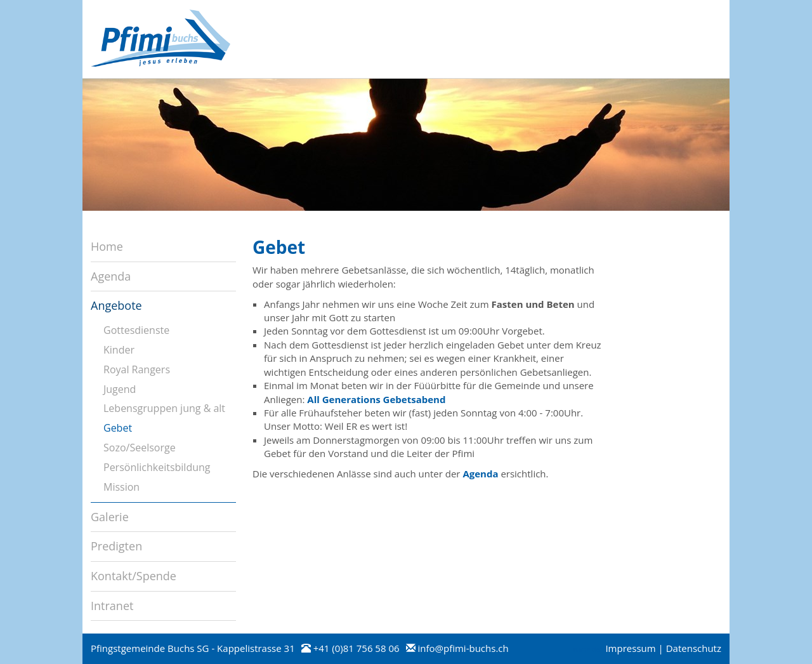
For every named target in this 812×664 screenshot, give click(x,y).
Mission (121, 487)
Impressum (630, 648)
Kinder (119, 350)
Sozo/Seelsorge (140, 448)
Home (107, 246)
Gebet (118, 428)
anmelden (588, 649)
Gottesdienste (136, 330)
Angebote (116, 305)
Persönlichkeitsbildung (157, 467)
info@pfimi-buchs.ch (463, 648)
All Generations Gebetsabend (376, 399)
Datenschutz (694, 648)
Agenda (480, 474)
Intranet (112, 606)
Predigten (116, 546)
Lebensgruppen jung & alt (164, 408)
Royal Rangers (137, 369)
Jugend (120, 389)
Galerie (110, 517)
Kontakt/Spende (134, 576)
